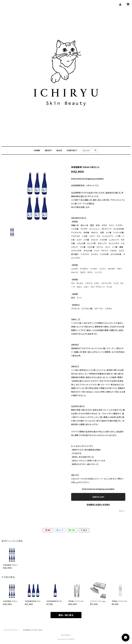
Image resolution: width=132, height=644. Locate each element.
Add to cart (98, 497)
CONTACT (72, 150)
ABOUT (48, 150)
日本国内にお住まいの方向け (98, 505)
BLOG (59, 150)
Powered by (66, 639)
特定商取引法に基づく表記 (33, 630)
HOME (37, 150)
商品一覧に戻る (66, 615)
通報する (122, 511)
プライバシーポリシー (11, 630)
